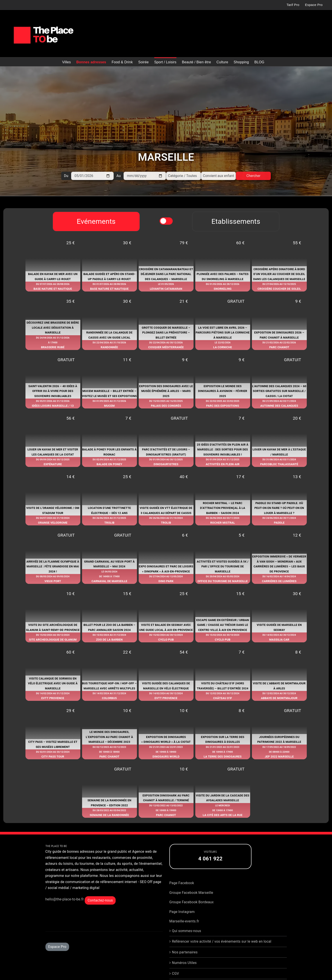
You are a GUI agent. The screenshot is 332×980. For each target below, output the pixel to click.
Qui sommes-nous (187, 931)
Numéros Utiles (184, 963)
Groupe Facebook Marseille (191, 893)
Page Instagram (182, 912)
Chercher (253, 176)
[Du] (92, 176)
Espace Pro (57, 947)
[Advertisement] (166, 110)
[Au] (145, 176)
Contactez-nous (100, 900)
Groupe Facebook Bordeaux (192, 902)
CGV (176, 974)
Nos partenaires (185, 952)
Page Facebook (182, 883)
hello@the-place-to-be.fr (65, 899)
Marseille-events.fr (184, 921)
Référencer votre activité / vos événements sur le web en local (222, 941)
